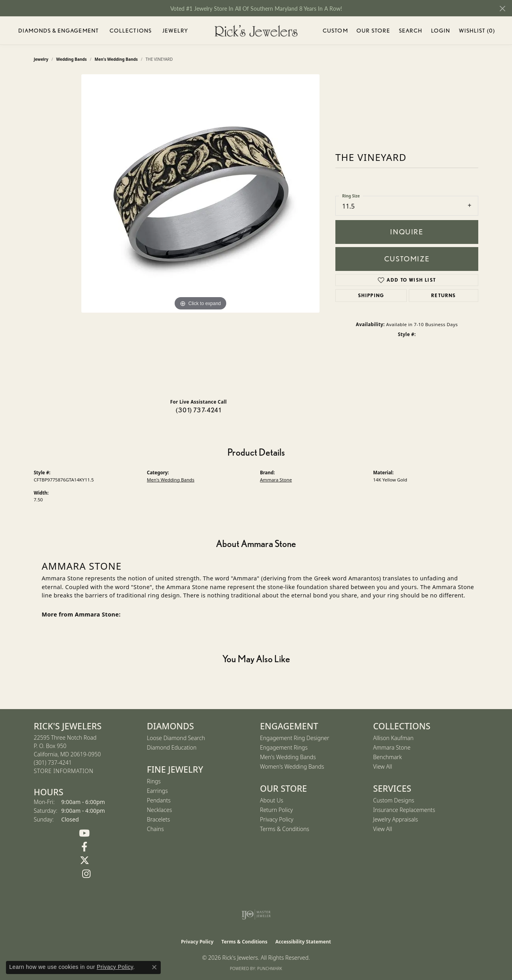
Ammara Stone (276, 480)
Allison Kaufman (393, 738)
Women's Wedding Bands (292, 766)
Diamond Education (172, 747)
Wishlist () (477, 32)
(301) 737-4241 (198, 410)
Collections (131, 31)
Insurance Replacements (404, 810)
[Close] (502, 9)
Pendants (159, 800)
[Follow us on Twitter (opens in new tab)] (84, 860)
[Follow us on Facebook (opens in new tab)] (84, 847)
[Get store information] (64, 771)
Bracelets (158, 819)
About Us (272, 800)
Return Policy (276, 810)
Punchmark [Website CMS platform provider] (270, 968)
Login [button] (441, 32)
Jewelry (175, 31)
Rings (154, 781)
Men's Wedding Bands (171, 480)
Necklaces (159, 810)
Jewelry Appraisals (396, 819)
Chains (155, 829)
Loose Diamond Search (176, 738)
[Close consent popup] (154, 967)
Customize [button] (407, 259)
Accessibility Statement (303, 942)
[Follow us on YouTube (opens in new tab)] (84, 833)
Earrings (157, 791)
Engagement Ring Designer (294, 738)
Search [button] (411, 31)
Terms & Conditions (285, 829)
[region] (200, 233)
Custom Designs (394, 800)
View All (383, 766)
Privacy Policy (277, 819)
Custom (335, 31)
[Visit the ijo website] (256, 914)
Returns (443, 295)
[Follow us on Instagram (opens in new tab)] (86, 874)
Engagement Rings (284, 747)
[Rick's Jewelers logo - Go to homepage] (256, 31)
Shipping (371, 295)
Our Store (373, 31)
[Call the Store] (53, 763)
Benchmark (387, 757)
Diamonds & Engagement (59, 31)
